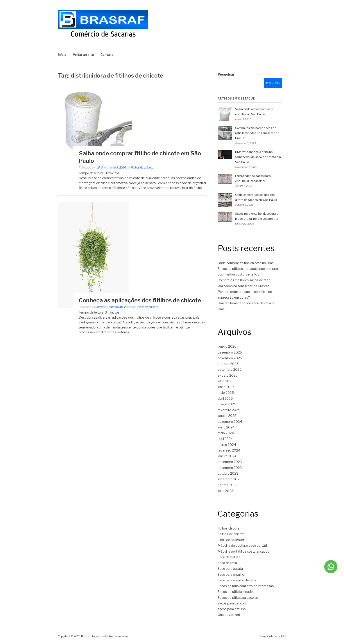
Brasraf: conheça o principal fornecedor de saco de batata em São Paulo (258, 157)
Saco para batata (230, 569)
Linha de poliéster (231, 540)
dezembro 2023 (230, 462)
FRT (284, 636)
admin (100, 168)
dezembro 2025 (230, 352)
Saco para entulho (231, 575)
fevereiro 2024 (229, 450)
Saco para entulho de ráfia (237, 580)
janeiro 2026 (227, 346)
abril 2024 (225, 439)
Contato (107, 55)
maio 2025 (226, 393)
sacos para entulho (232, 609)
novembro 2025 (230, 358)
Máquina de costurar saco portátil (243, 546)
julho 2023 (225, 491)
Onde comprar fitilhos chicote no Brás (246, 263)
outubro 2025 (228, 364)
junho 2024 (226, 427)
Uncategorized (229, 615)
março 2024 (227, 445)
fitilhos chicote (229, 528)
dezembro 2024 (230, 422)
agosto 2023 (228, 485)
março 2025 (227, 404)
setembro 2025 (230, 370)
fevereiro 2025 (229, 410)
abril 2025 (225, 399)
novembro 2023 (230, 468)
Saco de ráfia (227, 563)
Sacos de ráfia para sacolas (238, 598)
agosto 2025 (228, 376)
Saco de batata (229, 557)
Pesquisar (226, 74)
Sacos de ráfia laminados (236, 592)
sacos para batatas (232, 603)
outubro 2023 (228, 473)
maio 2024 (226, 433)
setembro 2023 (229, 479)
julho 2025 (226, 381)
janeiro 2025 (227, 416)
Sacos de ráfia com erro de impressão (246, 586)
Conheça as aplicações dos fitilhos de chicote (140, 300)
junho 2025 (226, 387)
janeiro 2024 (227, 456)
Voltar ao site (83, 55)
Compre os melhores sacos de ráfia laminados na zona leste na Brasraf (257, 133)
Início (62, 55)
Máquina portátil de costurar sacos (243, 551)
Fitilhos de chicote (142, 168)
